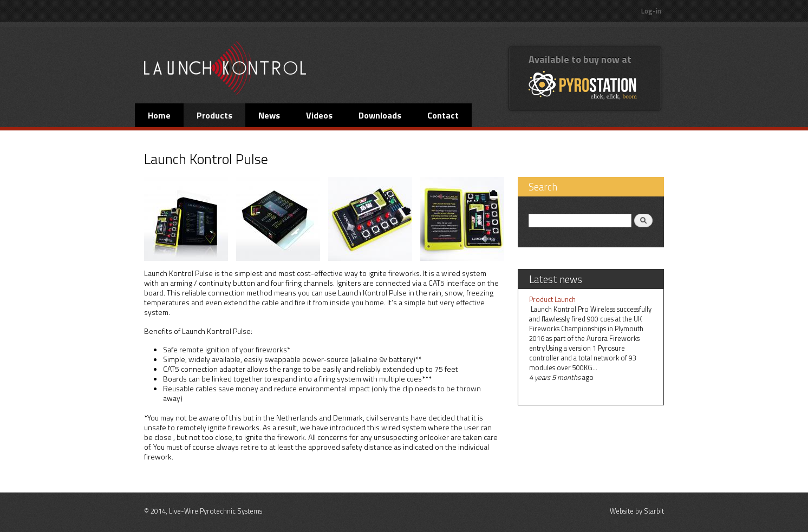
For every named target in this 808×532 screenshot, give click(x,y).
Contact (443, 115)
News (269, 115)
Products (214, 115)
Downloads (380, 115)
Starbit (654, 511)
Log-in (651, 11)
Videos (319, 115)
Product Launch (552, 299)
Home (159, 115)
